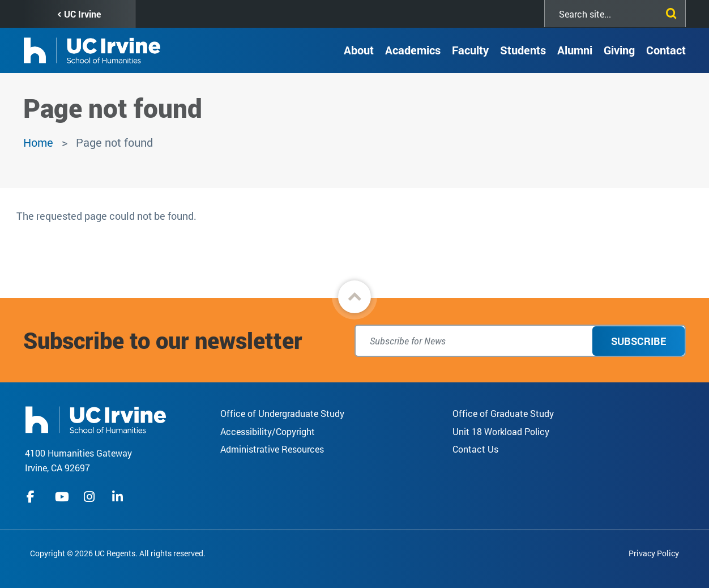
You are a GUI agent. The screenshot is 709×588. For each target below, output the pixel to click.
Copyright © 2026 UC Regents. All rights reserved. (118, 553)
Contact (666, 50)
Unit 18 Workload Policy (501, 431)
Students (523, 50)
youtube (62, 497)
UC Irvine (82, 14)
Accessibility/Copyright (268, 431)
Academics (413, 50)
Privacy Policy (654, 553)
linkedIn (119, 497)
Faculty (470, 50)
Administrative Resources (272, 449)
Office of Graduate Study (503, 413)
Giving (619, 50)
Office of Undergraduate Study (282, 413)
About (359, 50)
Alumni (575, 50)
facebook (33, 497)
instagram (91, 497)
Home (38, 142)
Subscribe (638, 341)
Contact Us (475, 449)
